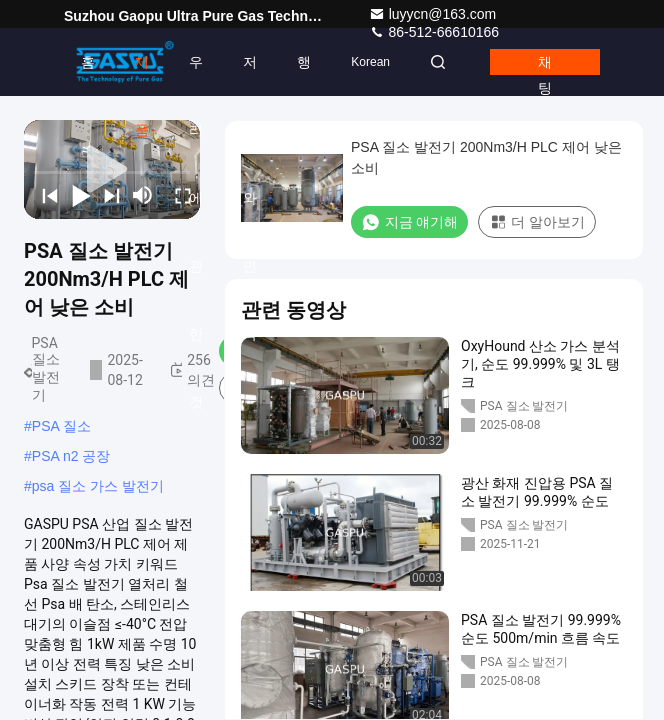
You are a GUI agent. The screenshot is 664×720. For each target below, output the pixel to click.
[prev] (45, 195)
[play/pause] (76, 195)
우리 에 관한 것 (196, 75)
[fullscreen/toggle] (178, 195)
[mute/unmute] (143, 195)
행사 (304, 75)
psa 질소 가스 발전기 (98, 486)
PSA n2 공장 (71, 456)
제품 (142, 75)
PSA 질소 (61, 426)
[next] (107, 195)
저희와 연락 (250, 75)
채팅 (545, 64)
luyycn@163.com (433, 14)
